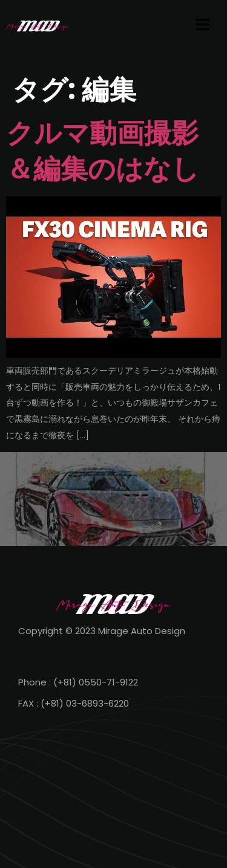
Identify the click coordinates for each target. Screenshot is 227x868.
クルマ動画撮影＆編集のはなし (103, 151)
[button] (203, 25)
